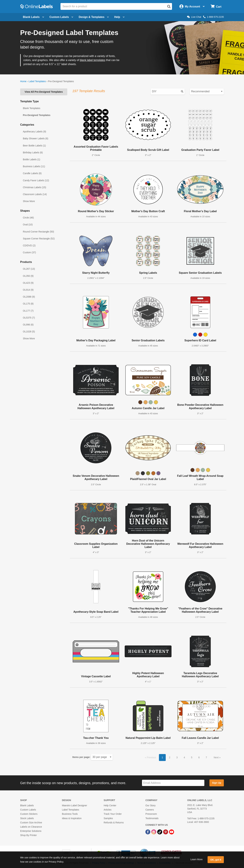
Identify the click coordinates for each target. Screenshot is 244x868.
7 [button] (206, 757)
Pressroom (151, 814)
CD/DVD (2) (29, 245)
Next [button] (216, 757)
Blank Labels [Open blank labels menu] (33, 17)
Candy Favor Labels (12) (36, 180)
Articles (108, 810)
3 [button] (177, 757)
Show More (29, 201)
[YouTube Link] (172, 832)
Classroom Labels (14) (35, 194)
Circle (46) (28, 218)
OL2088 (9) (29, 297)
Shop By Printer (28, 835)
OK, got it (216, 860)
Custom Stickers (29, 814)
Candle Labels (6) (32, 173)
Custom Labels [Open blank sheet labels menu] (61, 17)
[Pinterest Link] (166, 832)
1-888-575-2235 (213, 17)
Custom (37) (29, 252)
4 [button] (184, 757)
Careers (150, 810)
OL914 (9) (28, 290)
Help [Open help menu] (119, 17)
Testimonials (152, 818)
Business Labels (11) (34, 166)
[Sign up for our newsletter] (173, 783)
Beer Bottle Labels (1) (34, 146)
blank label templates (93, 60)
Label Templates (37, 81)
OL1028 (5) (29, 332)
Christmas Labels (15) (34, 187)
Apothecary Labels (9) (34, 132)
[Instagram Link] (154, 832)
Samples (108, 818)
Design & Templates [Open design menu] (94, 17)
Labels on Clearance (31, 827)
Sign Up (217, 783)
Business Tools (70, 814)
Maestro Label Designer (74, 805)
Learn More (197, 859)
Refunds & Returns (114, 823)
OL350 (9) (28, 276)
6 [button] (199, 757)
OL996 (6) (28, 325)
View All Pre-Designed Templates (44, 92)
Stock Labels (27, 818)
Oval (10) (28, 225)
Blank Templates (32, 108)
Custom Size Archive (31, 823)
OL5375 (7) (29, 318)
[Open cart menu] (216, 7)
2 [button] (170, 757)
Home (23, 81)
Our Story (150, 805)
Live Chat (194, 17)
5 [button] (192, 757)
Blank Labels (27, 805)
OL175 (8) (28, 304)
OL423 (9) (28, 283)
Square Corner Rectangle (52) (39, 239)
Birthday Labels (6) (33, 153)
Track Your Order (113, 814)
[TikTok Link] (160, 832)
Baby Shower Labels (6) (35, 138)
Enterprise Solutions (31, 831)
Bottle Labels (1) (32, 159)
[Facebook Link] (148, 832)
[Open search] (169, 7)
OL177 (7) (28, 311)
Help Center (110, 805)
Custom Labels (28, 810)
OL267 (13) (29, 269)
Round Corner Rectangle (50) (38, 232)
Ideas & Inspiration (72, 818)
